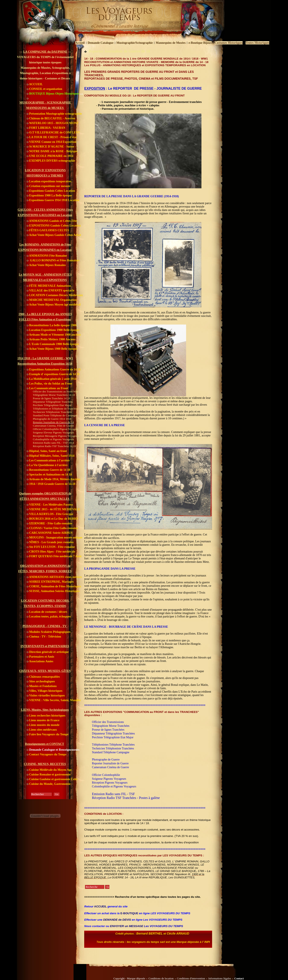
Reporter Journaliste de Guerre (110, 763)
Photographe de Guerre (106, 760)
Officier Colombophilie (106, 775)
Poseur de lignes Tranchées (108, 730)
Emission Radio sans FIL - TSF (113, 794)
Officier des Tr (101, 722)
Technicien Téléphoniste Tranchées (113, 748)
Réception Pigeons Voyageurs (110, 783)
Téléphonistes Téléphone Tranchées (113, 745)
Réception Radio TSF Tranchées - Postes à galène (126, 798)
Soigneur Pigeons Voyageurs (109, 779)
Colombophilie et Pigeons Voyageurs (114, 786)
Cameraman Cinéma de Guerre (110, 767)
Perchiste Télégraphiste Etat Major (113, 737)
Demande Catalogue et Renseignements (53, 750)
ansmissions (117, 722)
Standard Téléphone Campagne (111, 752)
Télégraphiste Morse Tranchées (111, 726)
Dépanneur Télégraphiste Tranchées (113, 734)
